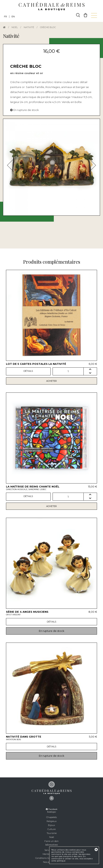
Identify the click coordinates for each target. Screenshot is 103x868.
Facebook (52, 809)
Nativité (29, 27)
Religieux (52, 821)
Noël (15, 27)
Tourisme (52, 833)
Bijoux (51, 825)
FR (5, 17)
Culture (51, 829)
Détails (28, 371)
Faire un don (51, 841)
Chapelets (51, 817)
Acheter (51, 381)
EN (13, 17)
